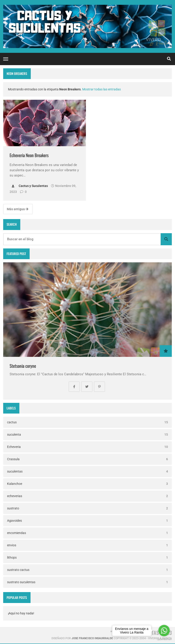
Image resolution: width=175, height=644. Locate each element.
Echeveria (87, 447)
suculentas (87, 471)
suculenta (87, 435)
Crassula (87, 459)
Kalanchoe (87, 484)
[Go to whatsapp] (164, 631)
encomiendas (87, 533)
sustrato (87, 508)
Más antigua (18, 209)
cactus (87, 422)
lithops (87, 558)
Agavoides (87, 521)
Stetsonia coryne (23, 366)
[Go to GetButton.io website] (164, 639)
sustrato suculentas (87, 582)
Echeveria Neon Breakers (29, 155)
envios (87, 545)
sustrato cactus (87, 570)
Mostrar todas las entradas (102, 89)
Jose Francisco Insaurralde (92, 638)
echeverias (87, 496)
